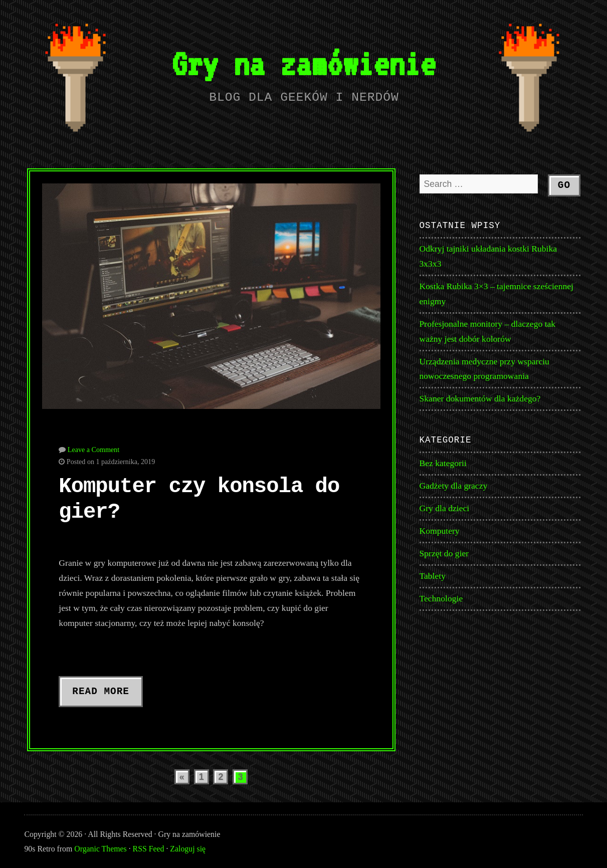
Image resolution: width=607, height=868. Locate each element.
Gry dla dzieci (445, 508)
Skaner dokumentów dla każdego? (480, 398)
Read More (101, 692)
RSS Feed (149, 849)
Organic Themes (100, 849)
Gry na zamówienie (303, 63)
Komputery (440, 531)
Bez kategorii (443, 463)
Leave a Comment (93, 450)
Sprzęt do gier (444, 553)
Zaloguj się (188, 849)
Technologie (441, 598)
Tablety (433, 576)
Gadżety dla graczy (454, 486)
